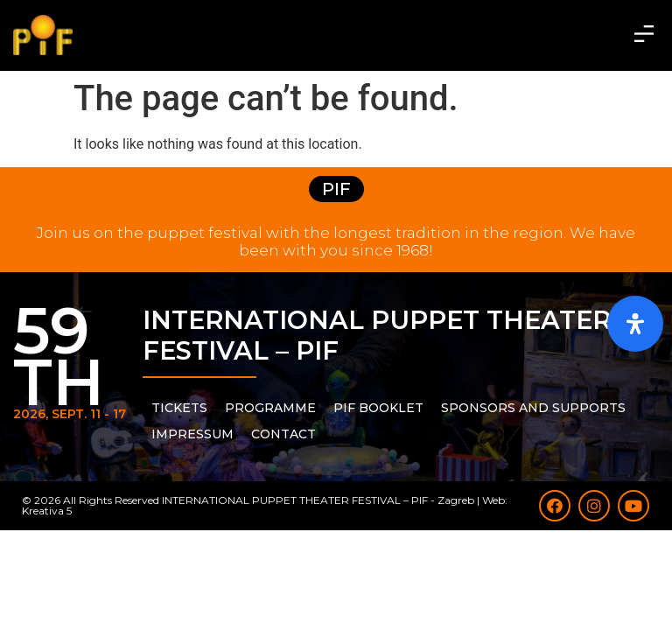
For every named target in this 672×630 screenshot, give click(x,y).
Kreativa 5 (47, 511)
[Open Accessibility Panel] (635, 324)
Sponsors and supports (533, 408)
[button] (644, 35)
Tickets (179, 408)
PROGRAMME (270, 408)
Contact (283, 434)
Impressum (192, 434)
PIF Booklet (378, 408)
